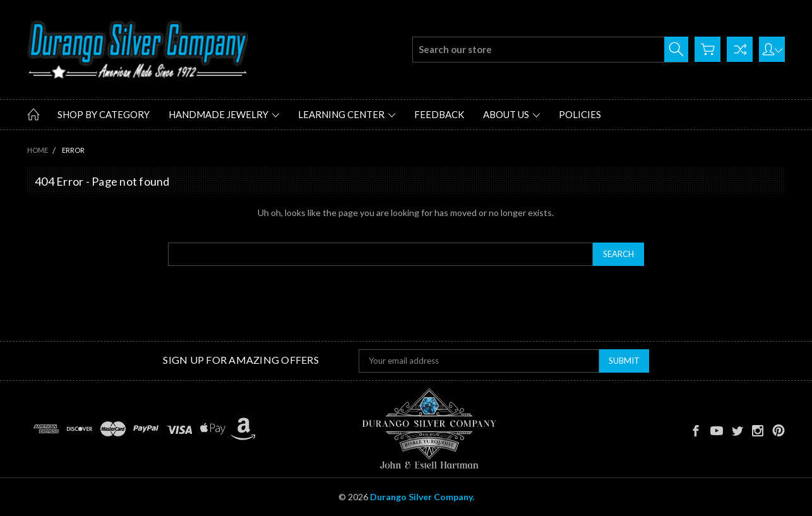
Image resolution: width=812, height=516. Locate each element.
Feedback (439, 114)
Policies (580, 114)
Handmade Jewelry (224, 114)
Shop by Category (104, 114)
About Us (511, 114)
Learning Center (347, 114)
